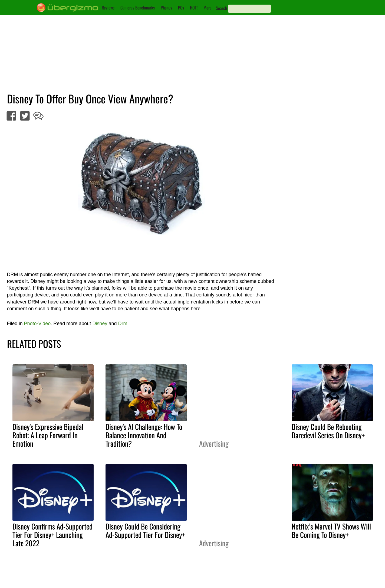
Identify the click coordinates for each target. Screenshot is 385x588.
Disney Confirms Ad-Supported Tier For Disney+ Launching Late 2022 (52, 535)
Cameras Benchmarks (138, 8)
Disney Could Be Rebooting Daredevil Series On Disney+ (328, 431)
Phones (166, 8)
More (208, 8)
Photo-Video (37, 324)
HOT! (194, 8)
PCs (181, 8)
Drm (123, 324)
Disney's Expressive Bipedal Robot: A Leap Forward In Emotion (48, 435)
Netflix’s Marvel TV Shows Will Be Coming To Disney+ (331, 530)
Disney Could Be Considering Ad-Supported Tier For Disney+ (145, 530)
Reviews (108, 8)
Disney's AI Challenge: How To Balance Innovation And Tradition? (144, 435)
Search (221, 8)
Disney (100, 324)
